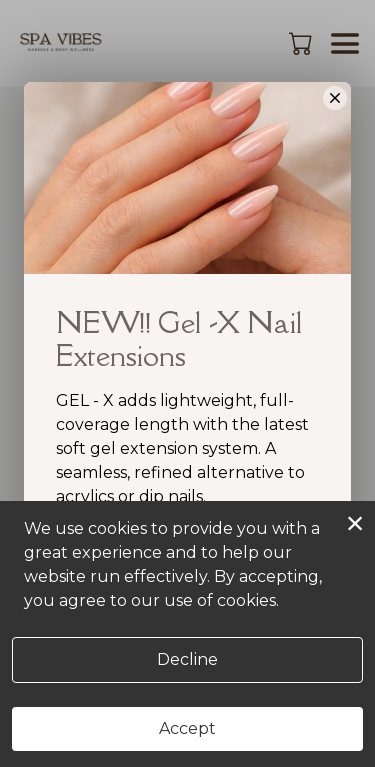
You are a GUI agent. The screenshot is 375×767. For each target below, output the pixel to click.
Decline (187, 659)
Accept (187, 728)
